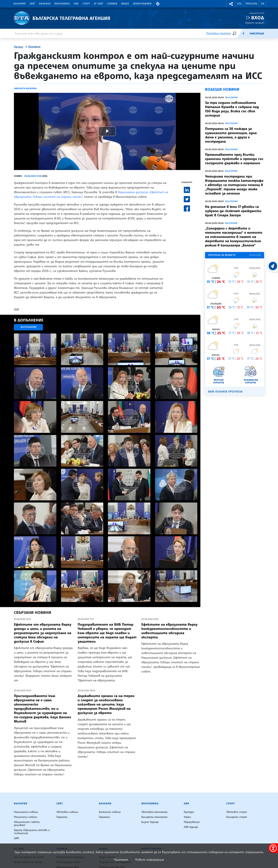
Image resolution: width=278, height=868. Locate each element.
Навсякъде (257, 34)
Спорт (86, 4)
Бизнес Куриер (150, 822)
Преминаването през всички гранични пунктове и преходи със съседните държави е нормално (234, 159)
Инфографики (142, 4)
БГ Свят (99, 4)
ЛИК (76, 4)
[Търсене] (234, 33)
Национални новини (26, 812)
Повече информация (150, 860)
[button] (158, 4)
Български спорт (237, 817)
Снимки (112, 4)
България (19, 4)
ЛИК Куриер (191, 827)
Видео (125, 4)
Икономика (62, 4)
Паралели (62, 817)
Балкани (45, 4)
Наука (187, 817)
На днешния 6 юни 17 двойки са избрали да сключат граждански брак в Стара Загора (233, 211)
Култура (189, 812)
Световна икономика (154, 812)
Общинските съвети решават (27, 824)
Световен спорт (237, 812)
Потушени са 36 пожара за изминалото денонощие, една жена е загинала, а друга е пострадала (231, 135)
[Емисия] (243, 33)
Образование (192, 822)
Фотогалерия (28, 327)
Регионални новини (26, 817)
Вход (258, 18)
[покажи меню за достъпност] (273, 848)
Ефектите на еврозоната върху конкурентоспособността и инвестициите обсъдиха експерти (169, 631)
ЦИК (16, 838)
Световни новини (67, 812)
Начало (19, 47)
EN (263, 4)
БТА (239, 4)
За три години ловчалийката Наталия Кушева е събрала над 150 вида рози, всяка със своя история (232, 109)
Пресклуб (251, 4)
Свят (32, 4)
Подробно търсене (219, 33)
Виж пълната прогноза (225, 392)
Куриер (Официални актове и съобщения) (32, 832)
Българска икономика (154, 817)
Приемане (121, 860)
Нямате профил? (255, 23)
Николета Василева (25, 88)
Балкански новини (110, 812)
